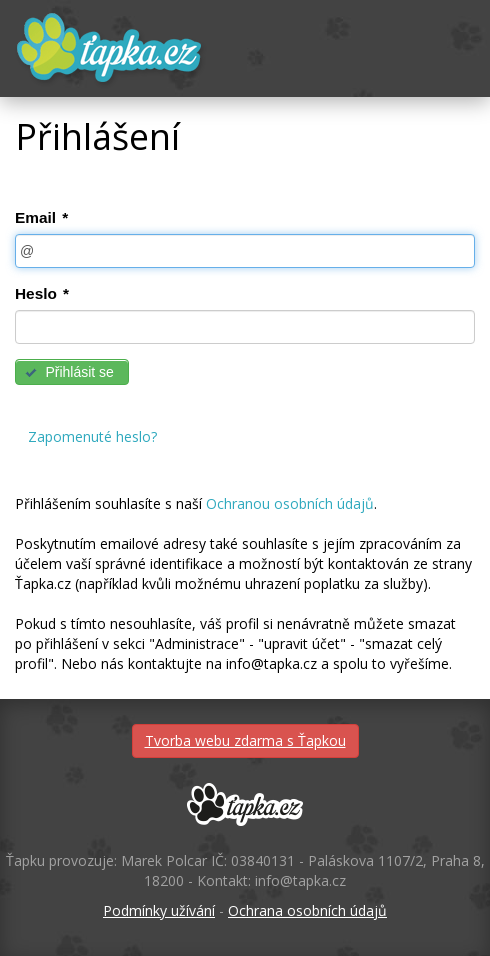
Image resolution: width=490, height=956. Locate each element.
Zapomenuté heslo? (92, 436)
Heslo (42, 293)
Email (41, 217)
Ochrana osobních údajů (307, 910)
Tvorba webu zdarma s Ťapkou (245, 740)
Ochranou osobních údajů (290, 503)
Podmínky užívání (159, 910)
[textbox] (245, 251)
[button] (72, 372)
